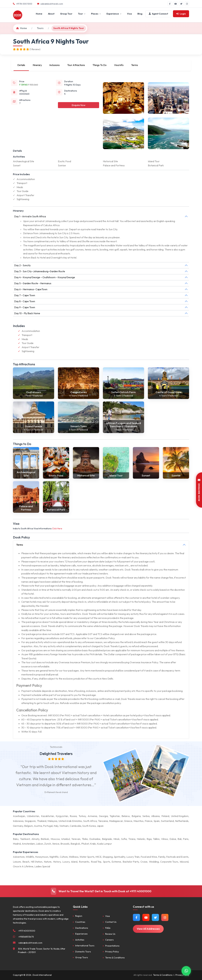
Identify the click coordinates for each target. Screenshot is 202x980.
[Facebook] (170, 4)
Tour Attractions (76, 65)
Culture (64, 857)
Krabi (93, 844)
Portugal (48, 826)
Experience (114, 14)
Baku (16, 839)
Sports (107, 862)
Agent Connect (158, 14)
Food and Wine (149, 857)
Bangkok (75, 844)
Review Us (110, 934)
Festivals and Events (177, 857)
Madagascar (116, 821)
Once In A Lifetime (23, 866)
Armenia (92, 816)
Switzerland (167, 821)
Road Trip (96, 862)
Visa (129, 14)
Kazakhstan (48, 816)
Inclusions (55, 65)
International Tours (85, 946)
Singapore (30, 821)
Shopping (108, 857)
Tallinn (156, 839)
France (149, 821)
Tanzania (103, 821)
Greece (128, 821)
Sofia (124, 839)
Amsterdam (28, 844)
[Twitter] (181, 4)
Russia (73, 816)
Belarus (126, 816)
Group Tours (82, 957)
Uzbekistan (33, 816)
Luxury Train (133, 857)
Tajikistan (115, 816)
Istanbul (65, 839)
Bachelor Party (131, 862)
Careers (109, 940)
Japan (100, 826)
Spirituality (119, 857)
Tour (82, 14)
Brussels (65, 844)
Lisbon (40, 844)
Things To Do (100, 65)
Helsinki (141, 839)
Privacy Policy (112, 952)
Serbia (146, 816)
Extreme (116, 862)
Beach (26, 862)
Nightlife (54, 857)
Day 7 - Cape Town (25, 295)
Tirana (132, 839)
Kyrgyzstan (62, 816)
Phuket (85, 844)
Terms (135, 65)
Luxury (66, 862)
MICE (98, 857)
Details (21, 65)
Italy (56, 826)
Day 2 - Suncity (22, 265)
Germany (18, 826)
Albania (155, 816)
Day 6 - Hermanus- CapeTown (31, 289)
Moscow (55, 839)
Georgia (103, 816)
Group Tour (66, 14)
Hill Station (37, 862)
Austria (38, 826)
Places (96, 14)
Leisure (17, 862)
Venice (56, 844)
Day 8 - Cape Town (25, 301)
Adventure (19, 857)
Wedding (154, 862)
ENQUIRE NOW (199, 490)
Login (181, 14)
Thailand (42, 821)
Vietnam (64, 826)
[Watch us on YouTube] (146, 917)
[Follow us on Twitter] (155, 917)
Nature (48, 862)
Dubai (173, 839)
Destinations (82, 928)
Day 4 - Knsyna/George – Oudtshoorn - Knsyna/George (45, 277)
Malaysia (52, 821)
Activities (80, 940)
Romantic (84, 862)
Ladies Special (42, 866)
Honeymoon (42, 857)
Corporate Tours (169, 862)
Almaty (35, 839)
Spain (157, 821)
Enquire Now (79, 105)
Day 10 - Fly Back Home (27, 313)
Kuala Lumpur (104, 844)
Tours (40, 28)
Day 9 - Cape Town (25, 307)
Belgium (28, 826)
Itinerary (37, 65)
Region (79, 916)
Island (74, 862)
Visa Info (119, 65)
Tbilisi (85, 839)
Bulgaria (136, 816)
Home (39, 14)
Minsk (117, 839)
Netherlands (182, 821)
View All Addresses (148, 929)
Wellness (74, 857)
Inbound (184, 862)
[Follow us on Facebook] (136, 917)
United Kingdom (180, 816)
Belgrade (107, 839)
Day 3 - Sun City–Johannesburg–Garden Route (40, 271)
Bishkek (45, 839)
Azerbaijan (19, 816)
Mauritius (138, 821)
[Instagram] (187, 4)
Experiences (81, 934)
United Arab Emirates (70, 821)
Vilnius (165, 839)
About (51, 14)
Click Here (57, 529)
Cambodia (75, 826)
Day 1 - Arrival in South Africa (30, 216)
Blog (140, 14)
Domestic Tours (83, 952)
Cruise (144, 862)
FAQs (108, 928)
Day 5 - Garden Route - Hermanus (33, 283)
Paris (186, 839)
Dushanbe (95, 839)
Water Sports (87, 857)
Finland (165, 816)
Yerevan (76, 839)
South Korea (89, 826)
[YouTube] (175, 4)
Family (162, 857)
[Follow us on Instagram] (165, 917)
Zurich (48, 844)
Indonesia (18, 821)
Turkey (82, 816)
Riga (149, 839)
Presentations (112, 946)
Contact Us (111, 922)
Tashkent (25, 839)
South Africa (90, 821)
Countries (80, 922)
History (57, 862)
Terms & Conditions (115, 958)
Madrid (17, 844)
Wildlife (30, 857)
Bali (180, 839)
